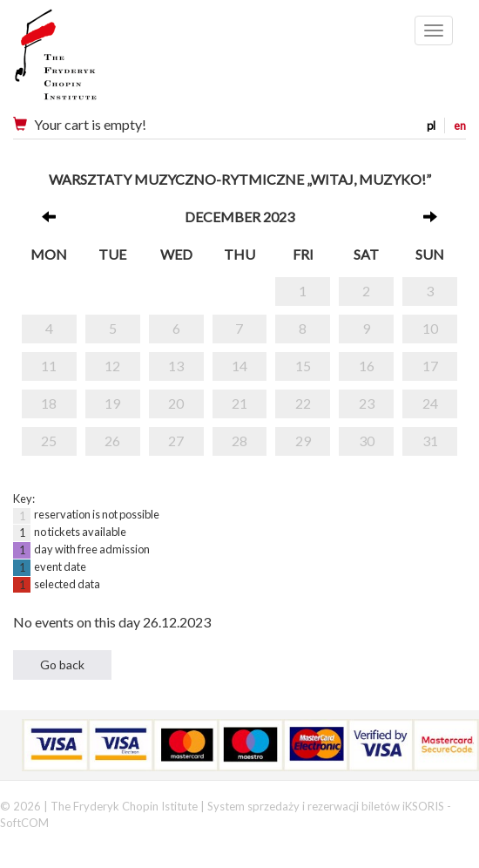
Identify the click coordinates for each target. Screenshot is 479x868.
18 (49, 403)
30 (367, 441)
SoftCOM (24, 823)
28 (239, 441)
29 (303, 441)
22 (303, 403)
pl (431, 125)
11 (49, 366)
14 (239, 366)
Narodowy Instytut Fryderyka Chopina (89, 61)
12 (112, 366)
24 (430, 403)
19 (112, 403)
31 (430, 441)
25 (49, 441)
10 (430, 328)
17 (430, 366)
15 (303, 366)
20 (176, 403)
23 (367, 403)
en (460, 125)
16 (367, 366)
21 (239, 403)
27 (176, 441)
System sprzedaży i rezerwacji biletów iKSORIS (326, 806)
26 (112, 441)
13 (176, 366)
